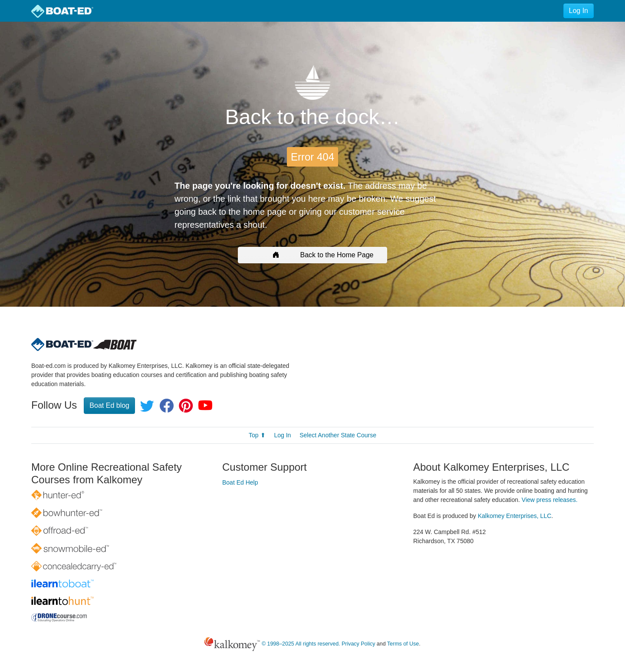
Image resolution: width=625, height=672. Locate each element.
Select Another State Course (338, 435)
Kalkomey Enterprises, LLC (515, 516)
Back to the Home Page (313, 255)
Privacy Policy (358, 644)
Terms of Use (403, 644)
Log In (579, 11)
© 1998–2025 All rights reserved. (301, 644)
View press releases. (550, 500)
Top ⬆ (257, 435)
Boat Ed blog (109, 405)
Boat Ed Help (240, 482)
